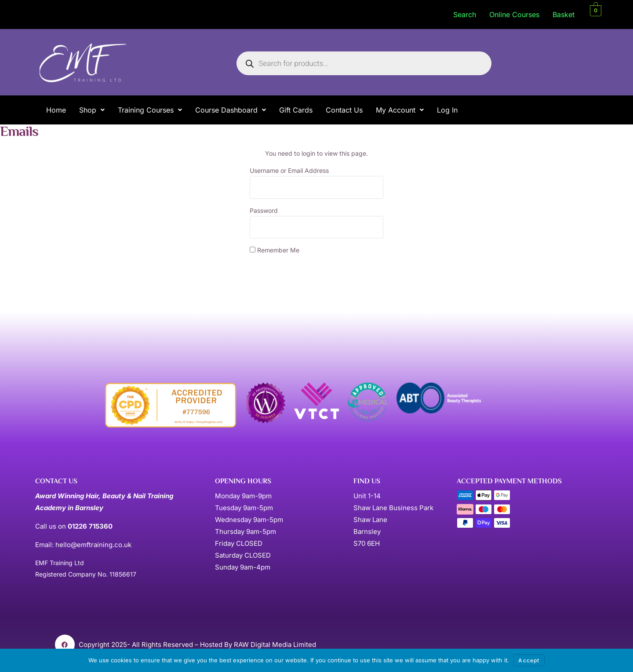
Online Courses (514, 15)
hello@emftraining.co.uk (93, 545)
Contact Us (344, 110)
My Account (400, 110)
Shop (92, 110)
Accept (529, 660)
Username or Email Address (289, 170)
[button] (92, 110)
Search (465, 15)
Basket (564, 15)
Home (56, 110)
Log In (447, 110)
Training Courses (150, 110)
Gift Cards (296, 110)
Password (264, 210)
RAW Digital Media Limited (275, 645)
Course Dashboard (231, 110)
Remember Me (275, 250)
